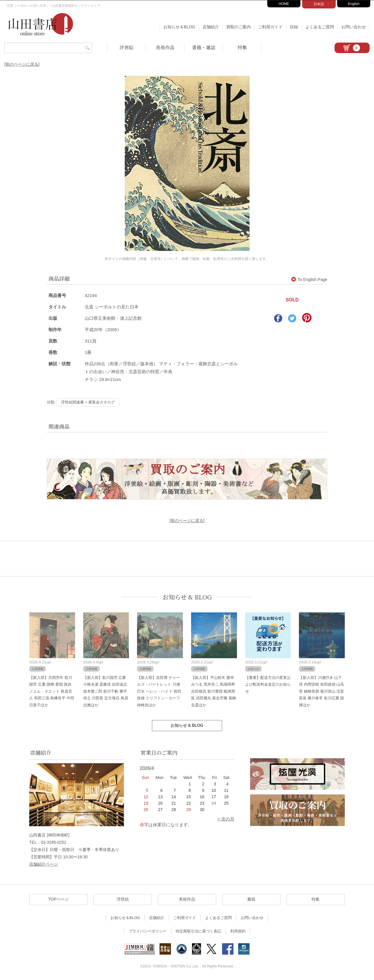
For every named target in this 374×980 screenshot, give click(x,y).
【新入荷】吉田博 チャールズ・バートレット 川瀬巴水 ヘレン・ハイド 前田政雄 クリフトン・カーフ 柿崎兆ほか (159, 691)
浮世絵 (127, 47)
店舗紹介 (211, 27)
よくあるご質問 (320, 27)
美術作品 (165, 47)
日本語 (319, 4)
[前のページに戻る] (22, 64)
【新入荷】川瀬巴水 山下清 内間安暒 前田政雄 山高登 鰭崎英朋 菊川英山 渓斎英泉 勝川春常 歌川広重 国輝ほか (321, 691)
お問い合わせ (354, 27)
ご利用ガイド (270, 27)
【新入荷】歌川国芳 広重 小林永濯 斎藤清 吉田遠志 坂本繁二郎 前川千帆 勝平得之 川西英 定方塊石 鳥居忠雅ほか (106, 691)
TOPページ (59, 899)
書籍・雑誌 (204, 47)
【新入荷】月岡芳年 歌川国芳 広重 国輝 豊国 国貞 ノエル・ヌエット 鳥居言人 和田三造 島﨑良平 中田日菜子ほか (52, 691)
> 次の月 (226, 819)
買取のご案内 (238, 27)
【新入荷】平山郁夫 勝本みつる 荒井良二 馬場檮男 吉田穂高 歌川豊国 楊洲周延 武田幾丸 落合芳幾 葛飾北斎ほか (214, 691)
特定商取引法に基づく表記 (198, 931)
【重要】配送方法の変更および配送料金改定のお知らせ (268, 684)
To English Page (309, 279)
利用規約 (238, 931)
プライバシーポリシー (148, 931)
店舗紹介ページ (44, 864)
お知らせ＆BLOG (179, 27)
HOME (284, 4)
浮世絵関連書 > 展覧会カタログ (88, 402)
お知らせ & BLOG (187, 597)
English (354, 4)
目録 (294, 27)
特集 (242, 47)
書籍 (251, 899)
